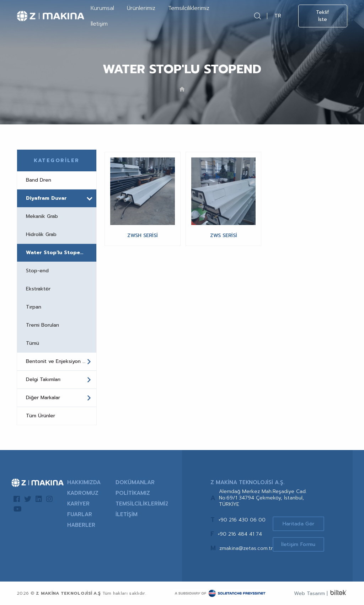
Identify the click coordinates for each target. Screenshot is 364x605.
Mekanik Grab (42, 216)
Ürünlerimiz (141, 8)
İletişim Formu (298, 544)
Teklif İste (323, 16)
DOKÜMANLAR (135, 482)
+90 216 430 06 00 (242, 520)
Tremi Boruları (42, 325)
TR (278, 16)
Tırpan (34, 307)
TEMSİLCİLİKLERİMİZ (142, 504)
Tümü (33, 343)
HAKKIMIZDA (84, 482)
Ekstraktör (38, 289)
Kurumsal (102, 8)
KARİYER (78, 504)
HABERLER (81, 525)
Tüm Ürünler (41, 416)
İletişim (99, 24)
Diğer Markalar (59, 398)
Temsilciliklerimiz (189, 8)
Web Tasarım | (311, 593)
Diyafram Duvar (59, 198)
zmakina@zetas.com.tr (246, 548)
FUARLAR (80, 514)
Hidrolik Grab (41, 234)
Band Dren (39, 180)
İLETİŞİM (127, 514)
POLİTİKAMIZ (133, 493)
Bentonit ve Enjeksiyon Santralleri (61, 362)
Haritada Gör (299, 524)
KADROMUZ (83, 493)
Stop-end (37, 271)
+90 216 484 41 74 (240, 534)
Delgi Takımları (59, 380)
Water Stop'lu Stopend (56, 253)
